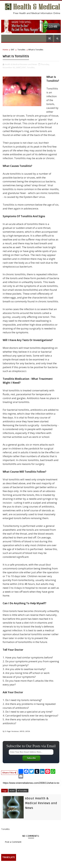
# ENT (12, 791)
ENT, (24, 67)
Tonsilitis (21, 50)
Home (5, 50)
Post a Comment (13, 842)
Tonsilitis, (31, 67)
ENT (13, 50)
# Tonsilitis (22, 791)
